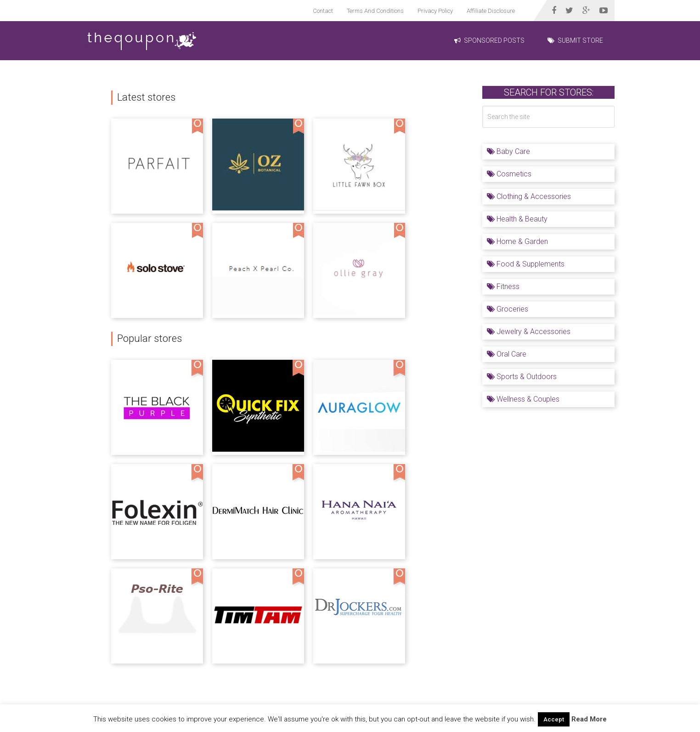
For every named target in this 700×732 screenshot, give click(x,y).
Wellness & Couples (523, 399)
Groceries (508, 309)
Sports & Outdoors (522, 377)
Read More (589, 719)
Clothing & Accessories (529, 196)
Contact (323, 11)
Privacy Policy (435, 11)
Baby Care (508, 151)
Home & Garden (517, 241)
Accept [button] (554, 719)
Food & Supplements (526, 264)
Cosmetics (509, 174)
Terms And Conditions (375, 11)
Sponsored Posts (489, 40)
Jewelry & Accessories (529, 332)
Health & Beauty (517, 219)
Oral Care (507, 354)
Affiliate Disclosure (491, 11)
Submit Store (575, 40)
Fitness (503, 287)
